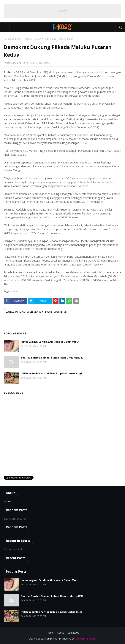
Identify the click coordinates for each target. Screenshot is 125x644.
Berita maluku (14, 63)
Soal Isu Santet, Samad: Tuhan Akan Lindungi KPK (52, 358)
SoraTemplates (49, 639)
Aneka (9, 501)
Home (50, 633)
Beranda (8, 39)
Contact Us (73, 633)
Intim (17, 39)
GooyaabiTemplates (86, 639)
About (60, 633)
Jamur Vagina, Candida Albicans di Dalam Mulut (50, 342)
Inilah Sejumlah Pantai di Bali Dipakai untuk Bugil (52, 373)
